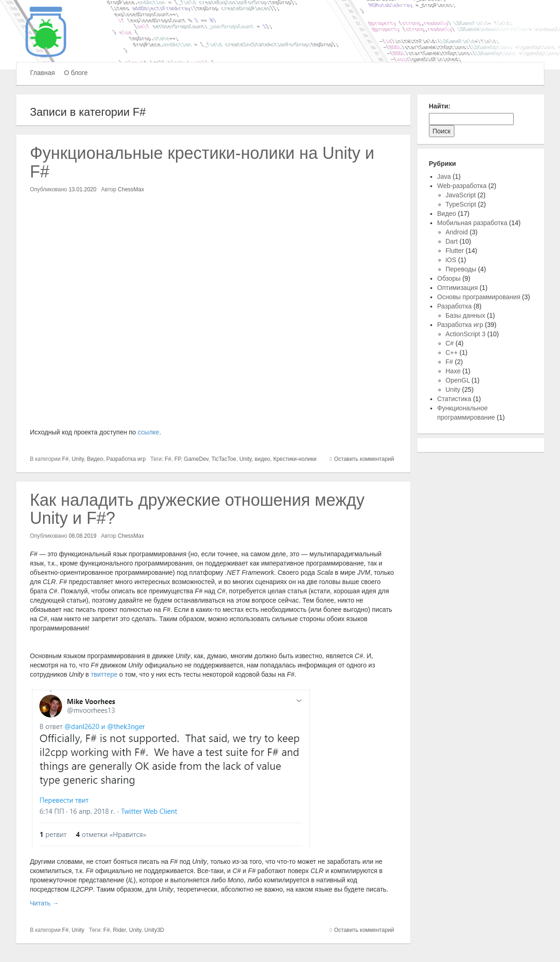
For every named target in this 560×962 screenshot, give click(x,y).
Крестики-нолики (295, 459)
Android (457, 232)
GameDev (196, 459)
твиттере (104, 674)
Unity (78, 459)
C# (450, 343)
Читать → (44, 903)
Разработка (455, 306)
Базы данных (466, 315)
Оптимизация (458, 288)
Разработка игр (126, 459)
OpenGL (458, 380)
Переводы (461, 269)
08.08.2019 (82, 536)
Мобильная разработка (472, 223)
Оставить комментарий (364, 459)
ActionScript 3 (466, 334)
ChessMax (131, 189)
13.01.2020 (82, 189)
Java (444, 176)
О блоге (76, 73)
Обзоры (449, 278)
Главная (42, 73)
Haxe (453, 371)
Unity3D (154, 930)
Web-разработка (462, 186)
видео (262, 459)
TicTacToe (224, 459)
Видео (95, 459)
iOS (451, 260)
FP (177, 459)
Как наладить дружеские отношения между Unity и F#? (198, 509)
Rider (120, 930)
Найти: (440, 106)
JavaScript (461, 195)
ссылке (148, 432)
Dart (452, 241)
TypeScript (461, 204)
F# (65, 459)
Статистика (454, 399)
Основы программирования (479, 297)
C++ (452, 352)
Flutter (455, 251)
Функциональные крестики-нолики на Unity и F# (202, 162)
